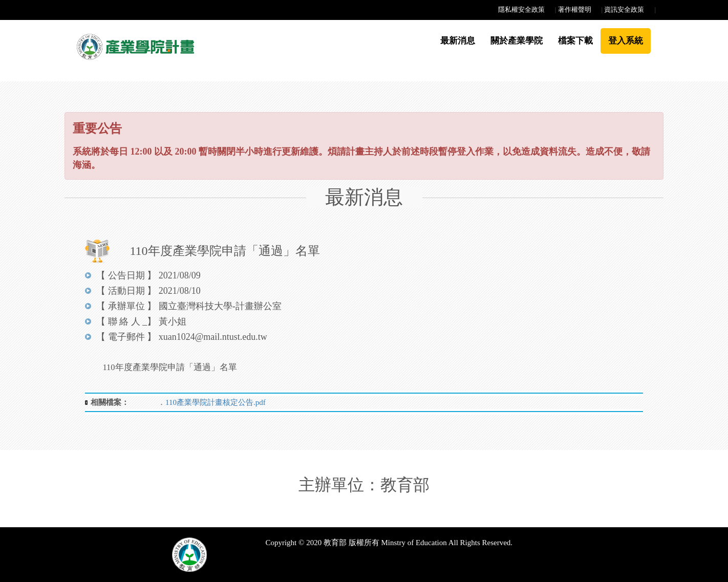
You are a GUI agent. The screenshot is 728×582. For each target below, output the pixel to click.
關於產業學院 (517, 41)
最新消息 (458, 41)
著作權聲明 (575, 9)
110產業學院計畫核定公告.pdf (216, 402)
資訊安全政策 (624, 9)
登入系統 (626, 41)
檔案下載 (575, 41)
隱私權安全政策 (521, 9)
